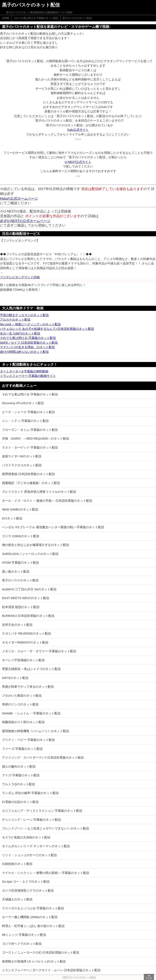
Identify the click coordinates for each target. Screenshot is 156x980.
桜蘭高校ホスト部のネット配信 (23, 722)
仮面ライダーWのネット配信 (22, 456)
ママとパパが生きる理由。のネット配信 (27, 347)
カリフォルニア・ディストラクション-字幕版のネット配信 (42, 811)
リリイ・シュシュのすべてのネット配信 (29, 855)
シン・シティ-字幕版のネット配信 (25, 421)
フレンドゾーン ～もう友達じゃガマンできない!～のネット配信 (45, 828)
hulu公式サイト (78, 130)
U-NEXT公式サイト (78, 162)
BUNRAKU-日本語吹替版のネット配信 (28, 616)
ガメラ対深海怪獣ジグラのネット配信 (28, 890)
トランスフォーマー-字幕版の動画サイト (28, 376)
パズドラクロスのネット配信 (22, 465)
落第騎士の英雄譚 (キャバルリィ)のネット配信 (34, 961)
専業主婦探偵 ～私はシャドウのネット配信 (31, 669)
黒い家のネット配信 (16, 571)
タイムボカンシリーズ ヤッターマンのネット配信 (36, 846)
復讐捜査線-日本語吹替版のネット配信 (28, 474)
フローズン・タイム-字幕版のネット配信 (30, 430)
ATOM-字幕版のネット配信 (21, 563)
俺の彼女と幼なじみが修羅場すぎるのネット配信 (36, 545)
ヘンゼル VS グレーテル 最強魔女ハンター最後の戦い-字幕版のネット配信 (53, 527)
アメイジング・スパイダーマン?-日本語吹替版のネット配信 (43, 757)
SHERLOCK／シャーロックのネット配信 (30, 554)
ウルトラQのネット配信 (18, 784)
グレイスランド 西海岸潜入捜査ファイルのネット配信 (39, 492)
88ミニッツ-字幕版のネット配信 (24, 935)
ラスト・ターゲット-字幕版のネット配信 (30, 447)
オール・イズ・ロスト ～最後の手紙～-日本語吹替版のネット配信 (47, 501)
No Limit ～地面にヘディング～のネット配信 (30, 324)
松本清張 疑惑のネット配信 (21, 607)
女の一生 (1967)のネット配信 (20, 333)
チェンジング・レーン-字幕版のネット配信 (31, 820)
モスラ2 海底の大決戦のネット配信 (26, 837)
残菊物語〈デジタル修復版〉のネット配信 (31, 483)
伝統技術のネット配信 (17, 864)
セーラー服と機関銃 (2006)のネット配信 (30, 917)
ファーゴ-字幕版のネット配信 (22, 749)
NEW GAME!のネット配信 (20, 509)
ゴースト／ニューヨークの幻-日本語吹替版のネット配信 (41, 952)
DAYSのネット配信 (15, 678)
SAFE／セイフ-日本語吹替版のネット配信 (29, 343)
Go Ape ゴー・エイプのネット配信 (26, 882)
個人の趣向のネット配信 (19, 766)
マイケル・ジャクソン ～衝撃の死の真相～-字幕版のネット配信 (46, 873)
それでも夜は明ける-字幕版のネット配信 (36, 18)
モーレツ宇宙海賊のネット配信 (23, 660)
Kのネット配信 (12, 518)
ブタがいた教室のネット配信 (22, 696)
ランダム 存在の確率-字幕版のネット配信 (30, 793)
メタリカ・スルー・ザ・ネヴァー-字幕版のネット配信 (39, 651)
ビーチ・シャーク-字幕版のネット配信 (28, 412)
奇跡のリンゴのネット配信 (20, 704)
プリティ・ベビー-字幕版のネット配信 (28, 740)
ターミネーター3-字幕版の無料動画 (24, 371)
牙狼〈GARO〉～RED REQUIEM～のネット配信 (36, 438)
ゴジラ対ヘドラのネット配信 (22, 944)
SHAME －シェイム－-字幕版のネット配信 (31, 713)
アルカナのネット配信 (15, 320)
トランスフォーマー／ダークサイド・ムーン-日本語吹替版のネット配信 (51, 970)
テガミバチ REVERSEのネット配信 (27, 633)
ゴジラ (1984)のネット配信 (21, 536)
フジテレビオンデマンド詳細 (20, 277)
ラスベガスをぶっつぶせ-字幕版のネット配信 (33, 908)
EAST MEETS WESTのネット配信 (26, 598)
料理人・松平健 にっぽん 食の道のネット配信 (33, 926)
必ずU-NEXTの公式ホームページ (25, 221)
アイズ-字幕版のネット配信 (21, 775)
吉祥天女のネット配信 (17, 625)
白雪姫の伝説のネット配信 (20, 802)
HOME (6, 18)
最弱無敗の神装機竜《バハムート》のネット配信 (36, 731)
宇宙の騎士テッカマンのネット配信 (24, 315)
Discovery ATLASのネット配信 (23, 403)
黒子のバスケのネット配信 (77, 18)
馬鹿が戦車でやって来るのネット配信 (28, 687)
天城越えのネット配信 (17, 899)
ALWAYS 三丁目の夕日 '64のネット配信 (29, 589)
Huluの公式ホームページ (19, 198)
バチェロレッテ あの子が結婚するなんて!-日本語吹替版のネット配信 (47, 329)
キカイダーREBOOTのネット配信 (25, 642)
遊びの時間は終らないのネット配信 (24, 352)
